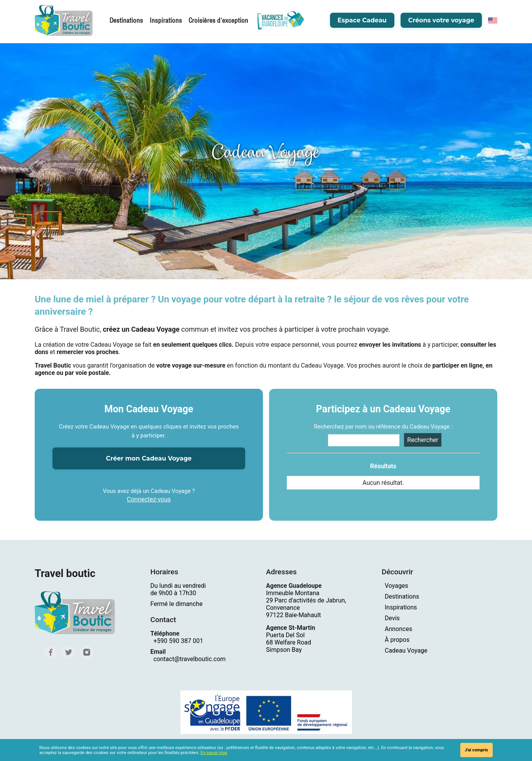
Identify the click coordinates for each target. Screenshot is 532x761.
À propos (397, 640)
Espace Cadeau (362, 21)
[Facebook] (50, 652)
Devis (392, 618)
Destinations (129, 21)
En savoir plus (214, 753)
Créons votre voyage (441, 21)
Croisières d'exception (215, 21)
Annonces (398, 629)
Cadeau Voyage (406, 650)
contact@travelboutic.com (189, 659)
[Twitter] (67, 652)
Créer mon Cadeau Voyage (149, 458)
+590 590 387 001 (178, 641)
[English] (493, 21)
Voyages (396, 586)
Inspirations (166, 21)
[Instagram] (85, 652)
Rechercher (423, 440)
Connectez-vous (149, 499)
